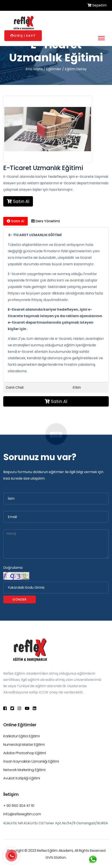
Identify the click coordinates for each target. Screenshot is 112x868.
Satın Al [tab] (15, 221)
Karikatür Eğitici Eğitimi (21, 736)
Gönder (19, 599)
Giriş (18, 36)
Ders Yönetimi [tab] (45, 221)
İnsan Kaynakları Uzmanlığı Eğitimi (31, 761)
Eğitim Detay (76, 69)
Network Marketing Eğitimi (24, 770)
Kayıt (31, 36)
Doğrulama (13, 568)
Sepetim (97, 5)
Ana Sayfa (34, 69)
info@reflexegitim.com (22, 814)
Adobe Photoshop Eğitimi (25, 753)
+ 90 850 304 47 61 (19, 806)
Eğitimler (54, 69)
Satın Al (18, 201)
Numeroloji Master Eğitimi (24, 745)
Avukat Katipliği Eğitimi (22, 778)
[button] (101, 37)
